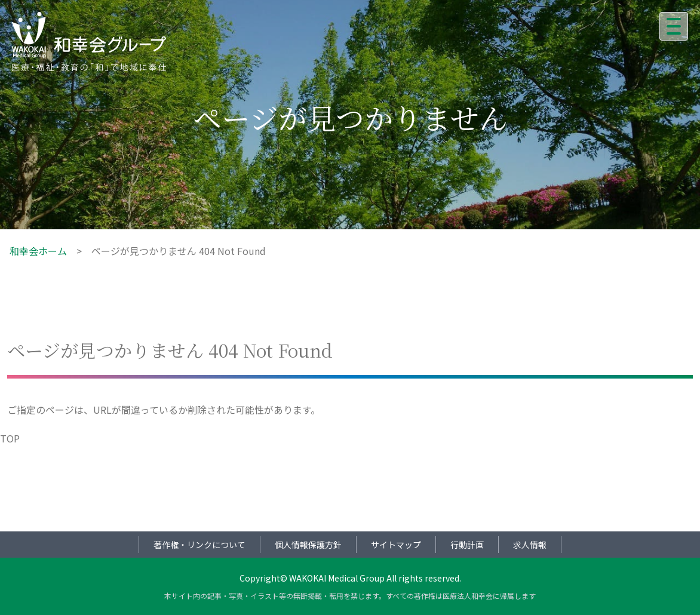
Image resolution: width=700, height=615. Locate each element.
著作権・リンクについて (199, 545)
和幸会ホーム (38, 251)
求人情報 (530, 545)
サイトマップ (396, 545)
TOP (10, 438)
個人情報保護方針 (308, 545)
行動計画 (467, 545)
